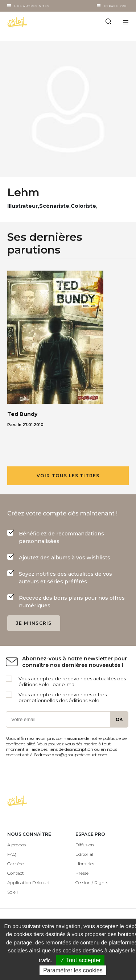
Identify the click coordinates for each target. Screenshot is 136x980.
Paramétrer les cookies (73, 970)
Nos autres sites (32, 6)
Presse (82, 873)
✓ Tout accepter (80, 960)
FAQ (12, 854)
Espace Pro (115, 6)
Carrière (15, 864)
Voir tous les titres (68, 476)
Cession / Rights (92, 882)
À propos (17, 845)
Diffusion (85, 845)
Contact (16, 873)
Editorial (84, 854)
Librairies (85, 864)
